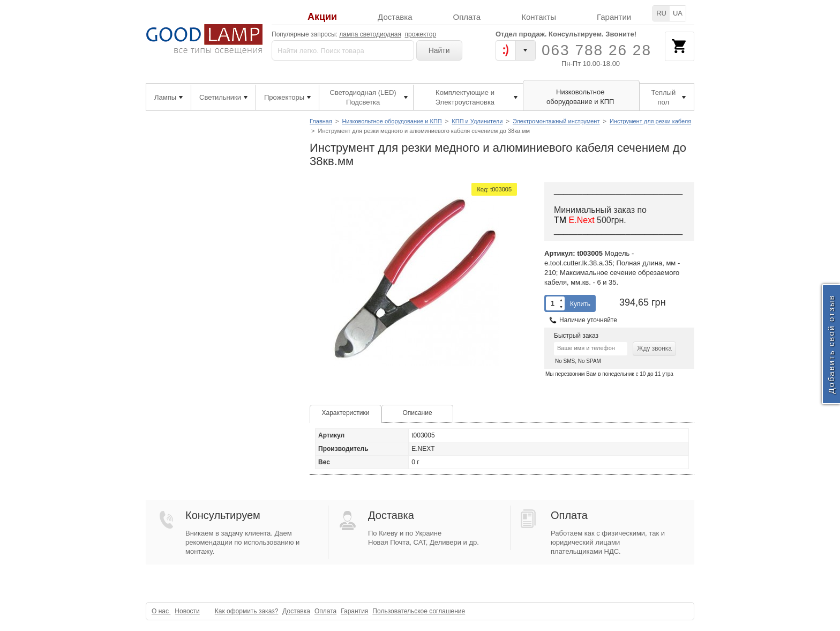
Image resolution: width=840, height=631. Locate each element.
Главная (321, 121)
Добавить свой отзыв (831, 344)
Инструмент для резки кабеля (650, 121)
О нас (161, 611)
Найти (439, 50)
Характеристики (346, 413)
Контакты (539, 17)
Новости (187, 611)
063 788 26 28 (597, 50)
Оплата (467, 17)
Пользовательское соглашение (419, 611)
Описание (417, 413)
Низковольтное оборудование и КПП (392, 121)
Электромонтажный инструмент (556, 121)
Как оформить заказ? (247, 611)
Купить (580, 304)
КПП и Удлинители (477, 121)
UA (678, 13)
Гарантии (614, 17)
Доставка (395, 17)
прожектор (421, 34)
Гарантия (354, 611)
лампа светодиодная (370, 34)
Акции (322, 17)
